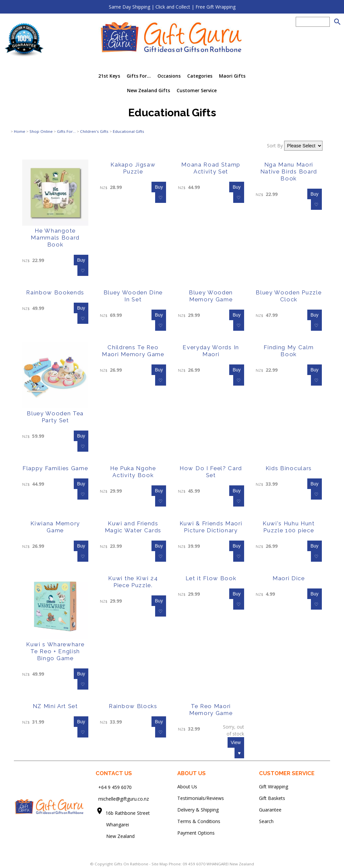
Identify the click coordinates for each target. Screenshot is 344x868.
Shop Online (41, 131)
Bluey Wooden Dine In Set (133, 296)
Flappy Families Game (55, 468)
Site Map (160, 864)
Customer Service (197, 90)
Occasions (169, 76)
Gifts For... (139, 76)
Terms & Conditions (199, 821)
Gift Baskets (272, 798)
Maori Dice (289, 578)
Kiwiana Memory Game (55, 527)
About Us (187, 787)
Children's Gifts (94, 131)
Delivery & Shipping (198, 810)
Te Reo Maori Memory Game (211, 710)
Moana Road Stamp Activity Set (211, 168)
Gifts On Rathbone (131, 864)
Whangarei (113, 825)
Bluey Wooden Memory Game (211, 296)
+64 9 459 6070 (115, 787)
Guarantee (270, 810)
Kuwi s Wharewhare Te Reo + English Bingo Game (55, 651)
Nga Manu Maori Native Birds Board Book (289, 171)
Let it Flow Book (211, 578)
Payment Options (196, 833)
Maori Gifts (232, 76)
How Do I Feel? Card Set (211, 472)
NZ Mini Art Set (55, 706)
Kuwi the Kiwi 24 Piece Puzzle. (133, 582)
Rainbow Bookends (55, 292)
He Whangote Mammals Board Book (55, 238)
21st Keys (109, 76)
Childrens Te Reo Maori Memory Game (133, 351)
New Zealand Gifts (149, 90)
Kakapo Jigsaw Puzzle (133, 168)
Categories (200, 76)
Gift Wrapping (274, 787)
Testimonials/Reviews (201, 798)
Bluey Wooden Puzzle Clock (289, 296)
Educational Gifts (129, 131)
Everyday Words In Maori (211, 351)
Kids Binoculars (289, 468)
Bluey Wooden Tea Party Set (55, 417)
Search (266, 821)
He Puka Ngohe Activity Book (133, 472)
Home (20, 131)
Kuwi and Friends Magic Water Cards (133, 527)
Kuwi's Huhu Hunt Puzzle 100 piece (289, 527)
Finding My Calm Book (289, 351)
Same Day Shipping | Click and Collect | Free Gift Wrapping (172, 7)
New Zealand (115, 836)
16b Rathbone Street (128, 813)
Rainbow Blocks (133, 706)
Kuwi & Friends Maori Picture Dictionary (211, 527)
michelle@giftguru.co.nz (124, 799)
